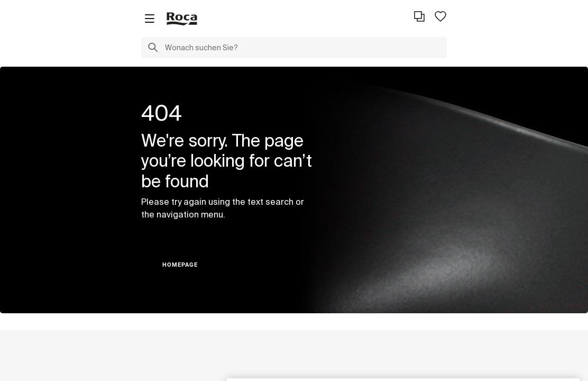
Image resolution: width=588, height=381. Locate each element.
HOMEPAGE (180, 265)
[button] (153, 49)
